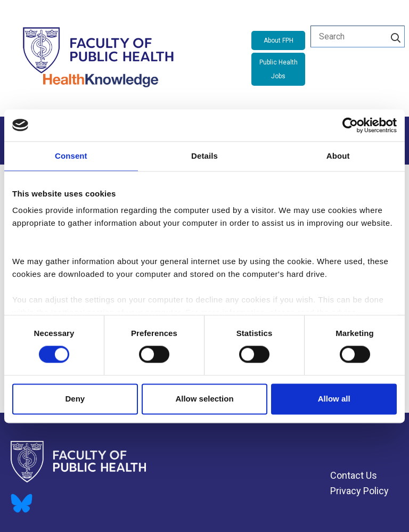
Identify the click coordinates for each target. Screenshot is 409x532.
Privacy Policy (359, 491)
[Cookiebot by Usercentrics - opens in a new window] (350, 125)
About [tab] (338, 156)
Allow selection (204, 399)
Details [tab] (204, 156)
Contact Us (354, 475)
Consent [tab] (71, 156)
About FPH (279, 40)
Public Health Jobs (279, 69)
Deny (75, 399)
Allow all (334, 399)
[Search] (396, 36)
